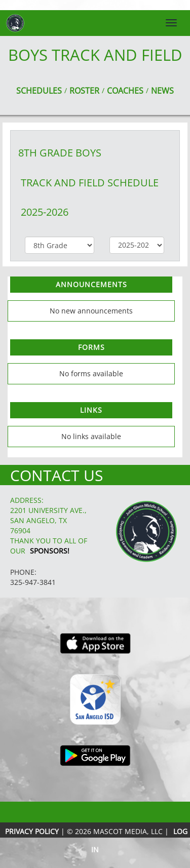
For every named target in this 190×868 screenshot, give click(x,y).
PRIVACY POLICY (32, 831)
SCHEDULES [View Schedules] (39, 91)
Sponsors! (50, 551)
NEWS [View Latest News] (162, 91)
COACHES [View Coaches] (125, 91)
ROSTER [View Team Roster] (84, 91)
